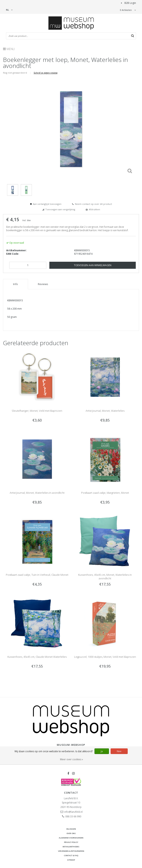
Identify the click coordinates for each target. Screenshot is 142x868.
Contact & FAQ (71, 855)
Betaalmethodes (71, 847)
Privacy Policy (71, 842)
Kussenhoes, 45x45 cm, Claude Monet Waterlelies (37, 657)
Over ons (71, 833)
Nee (119, 751)
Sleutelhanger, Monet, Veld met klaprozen (37, 411)
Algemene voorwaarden (71, 838)
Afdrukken (94, 209)
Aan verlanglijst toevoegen (47, 204)
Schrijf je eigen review (46, 73)
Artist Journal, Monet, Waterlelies (105, 411)
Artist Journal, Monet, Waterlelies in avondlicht (37, 493)
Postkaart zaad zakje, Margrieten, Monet (105, 493)
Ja (102, 751)
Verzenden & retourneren (71, 851)
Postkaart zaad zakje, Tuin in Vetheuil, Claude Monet (37, 575)
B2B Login (130, 3)
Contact (71, 793)
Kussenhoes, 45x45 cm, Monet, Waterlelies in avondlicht (105, 577)
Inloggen (71, 829)
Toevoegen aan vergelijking (60, 209)
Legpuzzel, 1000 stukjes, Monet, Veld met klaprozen (105, 657)
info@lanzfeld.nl (73, 812)
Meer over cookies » (72, 759)
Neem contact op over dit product (93, 204)
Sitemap (71, 860)
